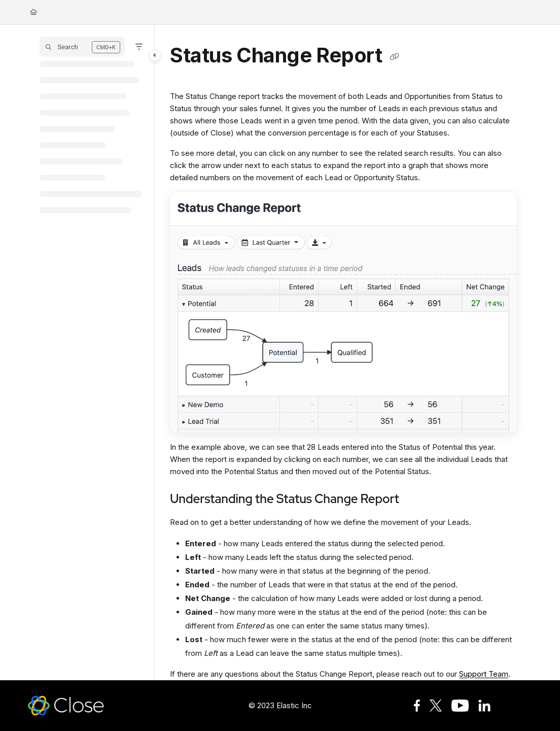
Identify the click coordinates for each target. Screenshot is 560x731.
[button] (82, 47)
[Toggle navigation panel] (155, 55)
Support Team (484, 674)
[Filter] (139, 47)
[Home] (33, 12)
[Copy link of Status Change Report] (395, 57)
